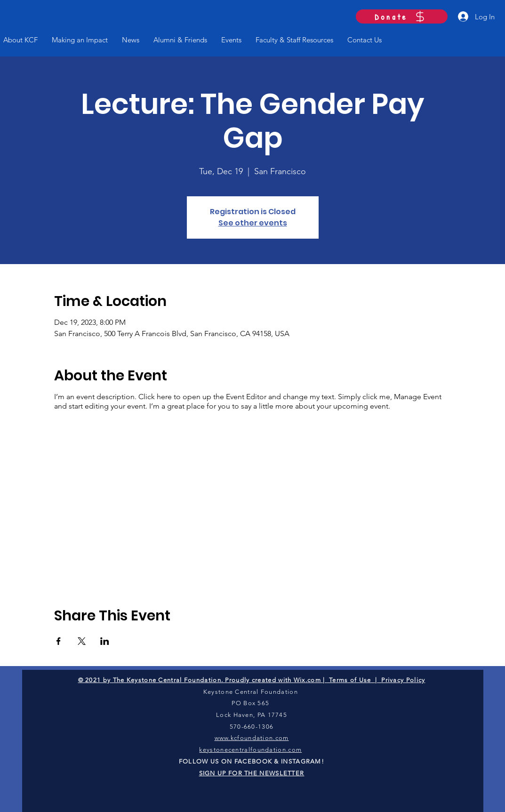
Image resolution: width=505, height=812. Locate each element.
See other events (253, 223)
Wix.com (307, 680)
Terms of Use (350, 680)
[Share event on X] (82, 641)
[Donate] (402, 16)
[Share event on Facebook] (59, 641)
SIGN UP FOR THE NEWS (239, 773)
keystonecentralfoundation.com (250, 750)
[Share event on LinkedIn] (105, 641)
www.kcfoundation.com (252, 738)
